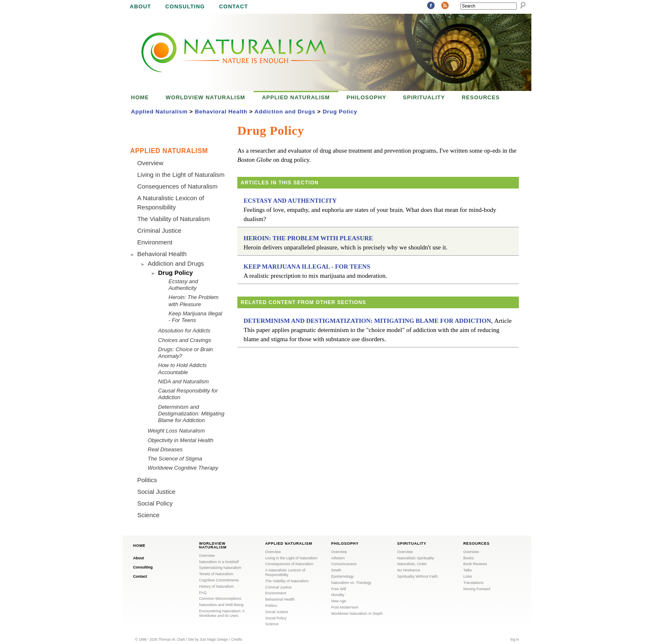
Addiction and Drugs (285, 112)
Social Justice (156, 492)
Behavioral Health (221, 112)
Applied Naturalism (296, 97)
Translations (474, 583)
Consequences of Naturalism (177, 186)
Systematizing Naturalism (220, 568)
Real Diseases (165, 449)
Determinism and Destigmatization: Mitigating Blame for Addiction (191, 414)
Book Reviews (475, 564)
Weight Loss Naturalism (176, 431)
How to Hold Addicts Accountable (182, 369)
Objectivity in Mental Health (181, 440)
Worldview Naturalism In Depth (357, 614)
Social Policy (155, 503)
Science (148, 515)
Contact (234, 6)
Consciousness (344, 564)
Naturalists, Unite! (412, 564)
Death (336, 570)
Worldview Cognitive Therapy (183, 468)
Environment (155, 242)
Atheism (338, 558)
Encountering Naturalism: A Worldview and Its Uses (222, 613)
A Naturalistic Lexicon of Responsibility (285, 572)
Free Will (339, 589)
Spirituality (424, 97)
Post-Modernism (345, 607)
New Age (339, 601)
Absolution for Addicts (184, 331)
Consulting (185, 6)
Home (140, 97)
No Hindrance (409, 570)
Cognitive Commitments (219, 580)
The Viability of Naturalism (174, 219)
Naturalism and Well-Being (221, 605)
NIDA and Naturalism (184, 381)
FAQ (203, 593)
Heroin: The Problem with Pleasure (308, 238)
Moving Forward (477, 589)
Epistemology (342, 576)
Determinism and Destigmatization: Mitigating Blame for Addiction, (368, 321)
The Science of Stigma (175, 459)
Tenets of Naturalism (216, 574)
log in (515, 639)
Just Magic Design (214, 639)
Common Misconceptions (220, 599)
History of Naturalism (216, 586)
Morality (338, 595)
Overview (150, 163)
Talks (468, 570)
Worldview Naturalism (205, 97)
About (140, 6)
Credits (237, 639)
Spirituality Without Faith (417, 576)
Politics (147, 480)
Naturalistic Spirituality (416, 558)
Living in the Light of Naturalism (181, 175)
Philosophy (366, 97)
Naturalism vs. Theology (351, 583)
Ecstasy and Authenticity (290, 201)
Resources (481, 97)
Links (468, 576)
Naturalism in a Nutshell (219, 562)
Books (469, 558)
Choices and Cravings (185, 340)
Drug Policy (340, 112)
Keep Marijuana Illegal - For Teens (307, 267)
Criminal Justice (159, 230)
